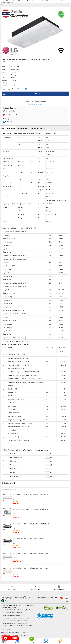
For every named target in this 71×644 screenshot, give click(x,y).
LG (14, 499)
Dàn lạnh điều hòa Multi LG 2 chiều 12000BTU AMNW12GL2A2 (31, 524)
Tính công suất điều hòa (38, 128)
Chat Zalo (18, 641)
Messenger (46, 641)
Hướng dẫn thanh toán (10, 115)
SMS (60, 641)
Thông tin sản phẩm (8, 128)
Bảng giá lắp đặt (22, 128)
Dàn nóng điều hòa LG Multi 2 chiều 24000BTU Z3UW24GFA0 (31, 509)
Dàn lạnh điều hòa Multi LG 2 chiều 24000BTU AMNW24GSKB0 (31, 568)
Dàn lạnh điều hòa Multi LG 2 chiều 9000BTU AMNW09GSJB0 (31, 553)
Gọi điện (32, 639)
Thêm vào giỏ (22, 89)
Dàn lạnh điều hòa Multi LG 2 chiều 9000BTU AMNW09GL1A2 (31, 539)
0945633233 (8, 122)
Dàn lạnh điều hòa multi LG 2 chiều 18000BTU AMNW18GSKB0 (31, 495)
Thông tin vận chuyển (10, 111)
